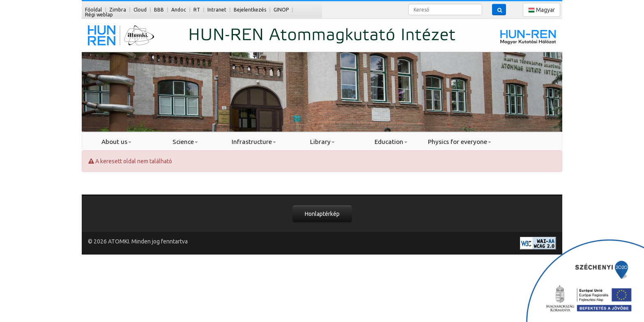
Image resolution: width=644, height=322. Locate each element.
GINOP (281, 10)
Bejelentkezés (250, 10)
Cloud (140, 10)
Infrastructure (254, 142)
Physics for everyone (460, 142)
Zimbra (118, 10)
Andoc (179, 10)
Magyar (542, 10)
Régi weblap (99, 15)
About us (116, 142)
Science (185, 142)
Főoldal (93, 10)
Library (322, 142)
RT (197, 10)
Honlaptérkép (322, 214)
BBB (159, 10)
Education (391, 142)
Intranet (217, 10)
